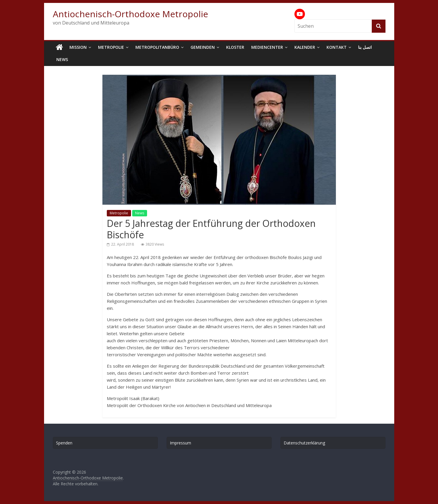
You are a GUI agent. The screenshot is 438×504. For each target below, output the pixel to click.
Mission (78, 47)
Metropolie (111, 47)
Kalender (305, 47)
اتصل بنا (365, 47)
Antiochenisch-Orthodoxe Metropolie (130, 14)
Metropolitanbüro (157, 47)
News (62, 59)
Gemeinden (203, 47)
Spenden (64, 443)
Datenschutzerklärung (304, 443)
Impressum (180, 443)
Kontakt (337, 47)
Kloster (235, 47)
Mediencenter (267, 47)
